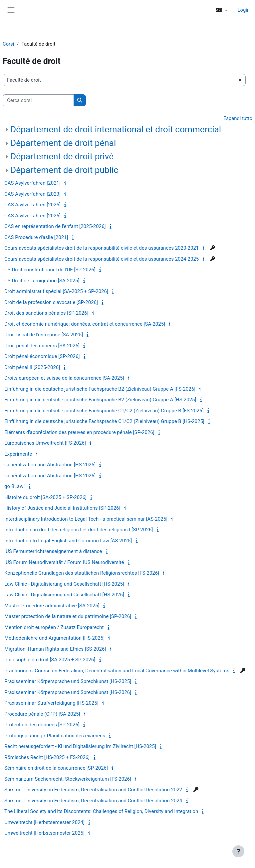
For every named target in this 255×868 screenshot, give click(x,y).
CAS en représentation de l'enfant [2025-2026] (55, 226)
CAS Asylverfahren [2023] (32, 194)
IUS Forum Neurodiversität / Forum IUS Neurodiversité (64, 562)
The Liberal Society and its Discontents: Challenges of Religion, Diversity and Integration (101, 811)
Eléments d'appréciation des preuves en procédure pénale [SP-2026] (79, 432)
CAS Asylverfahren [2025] (32, 205)
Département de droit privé (62, 156)
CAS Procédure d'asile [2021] (36, 237)
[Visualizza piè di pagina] (238, 851)
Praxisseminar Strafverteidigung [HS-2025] (51, 703)
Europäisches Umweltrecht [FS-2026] (45, 443)
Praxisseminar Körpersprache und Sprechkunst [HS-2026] (68, 692)
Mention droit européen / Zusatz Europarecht (54, 627)
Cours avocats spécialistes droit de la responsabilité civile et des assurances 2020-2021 (102, 248)
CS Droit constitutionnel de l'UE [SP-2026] (50, 270)
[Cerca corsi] (38, 100)
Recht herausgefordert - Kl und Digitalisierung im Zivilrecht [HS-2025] (80, 746)
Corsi (8, 44)
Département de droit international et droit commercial (116, 129)
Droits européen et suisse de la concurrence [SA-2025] (64, 378)
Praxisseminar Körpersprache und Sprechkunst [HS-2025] (68, 681)
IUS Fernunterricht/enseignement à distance (53, 551)
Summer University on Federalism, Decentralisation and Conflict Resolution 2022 (93, 790)
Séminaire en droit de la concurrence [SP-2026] (56, 768)
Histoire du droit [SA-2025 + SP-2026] (45, 497)
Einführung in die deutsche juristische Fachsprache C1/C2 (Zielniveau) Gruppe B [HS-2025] (104, 421)
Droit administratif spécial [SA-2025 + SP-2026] (56, 291)
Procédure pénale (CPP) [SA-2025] (42, 714)
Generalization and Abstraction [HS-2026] (50, 476)
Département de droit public (64, 170)
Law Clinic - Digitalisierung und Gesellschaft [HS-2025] (64, 584)
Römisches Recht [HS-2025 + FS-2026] (47, 757)
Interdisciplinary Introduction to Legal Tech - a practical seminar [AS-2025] (86, 519)
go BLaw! (14, 486)
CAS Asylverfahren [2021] (32, 183)
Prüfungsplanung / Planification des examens (55, 736)
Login (244, 10)
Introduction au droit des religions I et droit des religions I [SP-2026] (79, 530)
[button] (222, 10)
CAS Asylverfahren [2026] (32, 216)
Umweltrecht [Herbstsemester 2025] (44, 833)
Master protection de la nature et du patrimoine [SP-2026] (68, 616)
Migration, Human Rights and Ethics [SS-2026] (55, 649)
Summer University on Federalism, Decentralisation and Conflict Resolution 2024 (93, 801)
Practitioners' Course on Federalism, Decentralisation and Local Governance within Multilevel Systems (117, 671)
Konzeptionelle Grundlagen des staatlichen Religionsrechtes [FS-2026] (82, 573)
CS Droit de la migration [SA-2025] (42, 281)
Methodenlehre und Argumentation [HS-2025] (54, 638)
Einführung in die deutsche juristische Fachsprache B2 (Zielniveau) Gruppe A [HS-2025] (100, 400)
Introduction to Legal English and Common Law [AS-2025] (68, 541)
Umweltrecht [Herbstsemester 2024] (44, 822)
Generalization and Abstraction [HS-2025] (50, 465)
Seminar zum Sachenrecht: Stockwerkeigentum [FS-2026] (68, 779)
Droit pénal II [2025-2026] (32, 367)
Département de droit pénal (63, 143)
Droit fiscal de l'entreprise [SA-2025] (44, 335)
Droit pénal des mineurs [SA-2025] (42, 346)
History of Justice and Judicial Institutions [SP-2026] (62, 508)
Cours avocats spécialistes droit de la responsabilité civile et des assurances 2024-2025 (102, 259)
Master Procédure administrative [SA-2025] (52, 606)
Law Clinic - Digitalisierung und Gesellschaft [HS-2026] (64, 595)
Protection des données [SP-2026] (42, 725)
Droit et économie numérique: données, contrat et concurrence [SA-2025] (85, 324)
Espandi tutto (238, 118)
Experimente (18, 454)
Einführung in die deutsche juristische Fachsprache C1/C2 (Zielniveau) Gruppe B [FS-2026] (104, 411)
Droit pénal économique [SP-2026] (42, 356)
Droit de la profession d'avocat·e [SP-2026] (51, 302)
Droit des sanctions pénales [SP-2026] (46, 313)
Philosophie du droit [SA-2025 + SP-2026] (50, 660)
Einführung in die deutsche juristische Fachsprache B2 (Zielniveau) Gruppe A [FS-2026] (100, 389)
